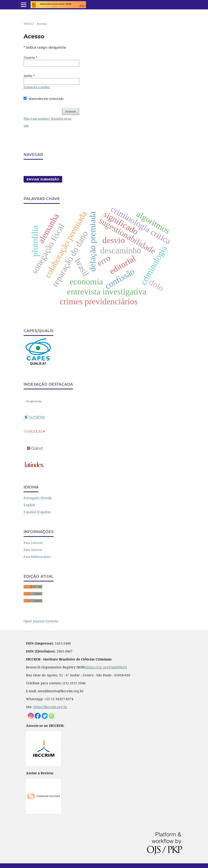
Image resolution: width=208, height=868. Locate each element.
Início (29, 24)
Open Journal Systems (41, 621)
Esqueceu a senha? (37, 87)
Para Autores (33, 550)
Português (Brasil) (38, 498)
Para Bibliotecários (37, 557)
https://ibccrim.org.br (50, 707)
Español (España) (37, 512)
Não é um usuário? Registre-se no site (48, 122)
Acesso (71, 111)
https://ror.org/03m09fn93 (107, 667)
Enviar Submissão (43, 179)
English (29, 505)
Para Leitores (33, 543)
